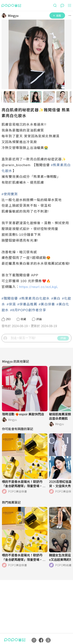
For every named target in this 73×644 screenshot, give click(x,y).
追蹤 (57, 15)
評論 (63, 338)
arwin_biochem (18, 165)
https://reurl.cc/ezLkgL (39, 287)
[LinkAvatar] (5, 16)
